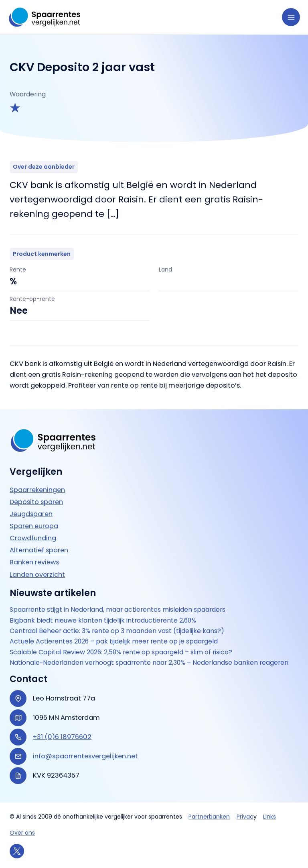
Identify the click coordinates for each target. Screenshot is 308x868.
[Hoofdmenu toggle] (291, 17)
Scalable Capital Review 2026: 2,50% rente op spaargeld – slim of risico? (121, 652)
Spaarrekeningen (37, 490)
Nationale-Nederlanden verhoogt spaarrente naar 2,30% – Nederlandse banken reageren (149, 663)
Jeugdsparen (31, 514)
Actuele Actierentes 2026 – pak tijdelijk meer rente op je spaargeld (114, 641)
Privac (245, 817)
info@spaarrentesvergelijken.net (85, 756)
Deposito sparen (36, 502)
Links (269, 817)
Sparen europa (34, 526)
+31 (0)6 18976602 (62, 737)
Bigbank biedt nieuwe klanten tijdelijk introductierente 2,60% (103, 621)
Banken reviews (34, 562)
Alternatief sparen (39, 550)
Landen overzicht (37, 575)
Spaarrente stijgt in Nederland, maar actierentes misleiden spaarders (118, 610)
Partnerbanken (209, 817)
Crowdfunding (33, 538)
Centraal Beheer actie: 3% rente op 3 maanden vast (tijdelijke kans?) (117, 631)
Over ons (22, 833)
